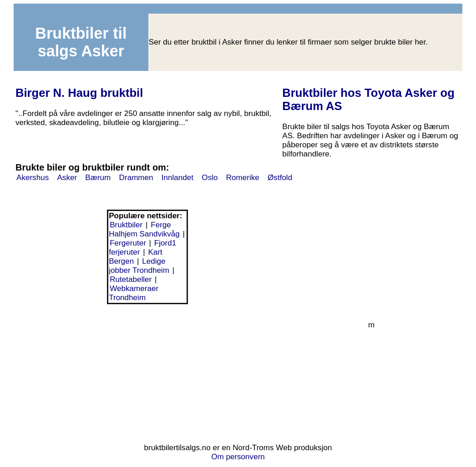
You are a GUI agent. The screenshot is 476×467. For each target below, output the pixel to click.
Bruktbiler (126, 225)
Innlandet (177, 178)
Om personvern (238, 457)
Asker (67, 178)
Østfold (280, 178)
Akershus (33, 178)
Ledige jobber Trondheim (139, 266)
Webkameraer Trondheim (134, 293)
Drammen (136, 178)
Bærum (98, 178)
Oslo (210, 178)
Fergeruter (128, 243)
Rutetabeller (131, 279)
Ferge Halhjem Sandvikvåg (144, 229)
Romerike (243, 178)
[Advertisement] (147, 372)
